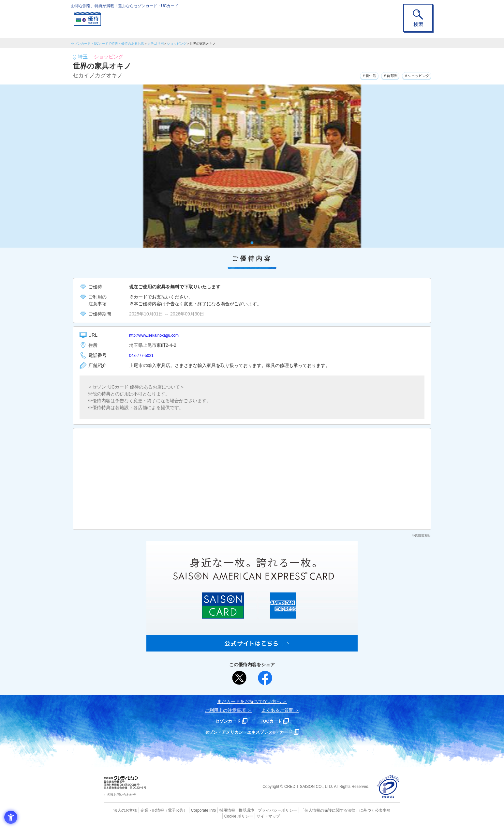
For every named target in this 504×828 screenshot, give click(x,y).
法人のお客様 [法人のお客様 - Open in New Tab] (120, 810)
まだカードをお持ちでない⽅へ (249, 701)
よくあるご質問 (277, 710)
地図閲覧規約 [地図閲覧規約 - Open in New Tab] (422, 536)
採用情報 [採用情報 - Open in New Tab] (215, 810)
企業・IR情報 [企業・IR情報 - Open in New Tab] (145, 810)
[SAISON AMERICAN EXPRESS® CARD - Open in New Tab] (252, 648)
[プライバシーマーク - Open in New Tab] (388, 787)
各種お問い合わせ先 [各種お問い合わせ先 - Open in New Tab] (122, 795)
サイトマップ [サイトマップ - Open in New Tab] (252, 815)
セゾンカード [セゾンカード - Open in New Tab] (226, 721)
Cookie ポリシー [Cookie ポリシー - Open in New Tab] (382, 810)
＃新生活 (352, 75)
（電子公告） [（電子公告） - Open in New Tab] (166, 810)
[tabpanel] (252, 166)
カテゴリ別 (156, 44)
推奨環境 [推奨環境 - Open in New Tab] (232, 810)
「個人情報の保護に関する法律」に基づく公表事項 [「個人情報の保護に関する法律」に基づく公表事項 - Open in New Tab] (324, 810)
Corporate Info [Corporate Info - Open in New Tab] (192, 810)
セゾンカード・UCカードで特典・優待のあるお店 (108, 44)
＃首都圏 (379, 75)
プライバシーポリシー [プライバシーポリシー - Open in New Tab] (261, 810)
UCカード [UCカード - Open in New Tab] (275, 721)
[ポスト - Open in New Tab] (239, 678)
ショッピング (177, 44)
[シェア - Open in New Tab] (265, 678)
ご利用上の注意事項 (225, 710)
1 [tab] (252, 243)
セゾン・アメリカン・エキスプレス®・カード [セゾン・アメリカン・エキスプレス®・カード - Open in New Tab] (249, 732)
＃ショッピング (412, 75)
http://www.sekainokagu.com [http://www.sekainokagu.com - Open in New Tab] (158, 335)
